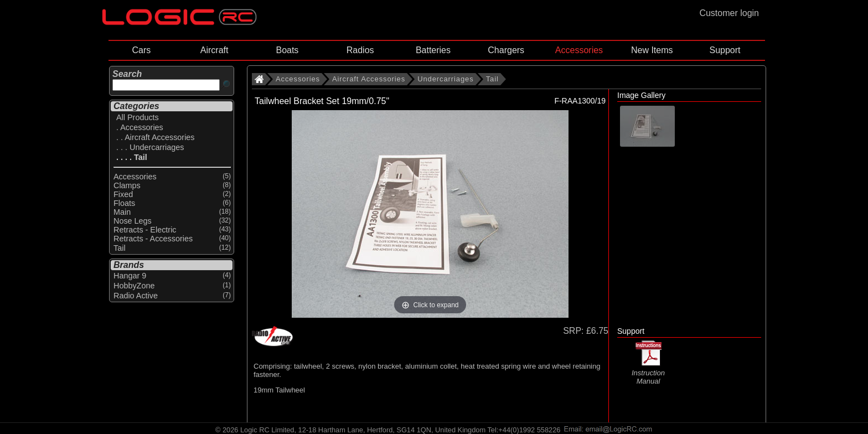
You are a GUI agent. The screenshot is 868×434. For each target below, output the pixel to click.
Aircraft (215, 50)
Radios (360, 50)
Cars (141, 50)
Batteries (433, 50)
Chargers (506, 50)
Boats (287, 50)
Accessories (579, 50)
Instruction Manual (648, 372)
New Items (652, 50)
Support (725, 50)
